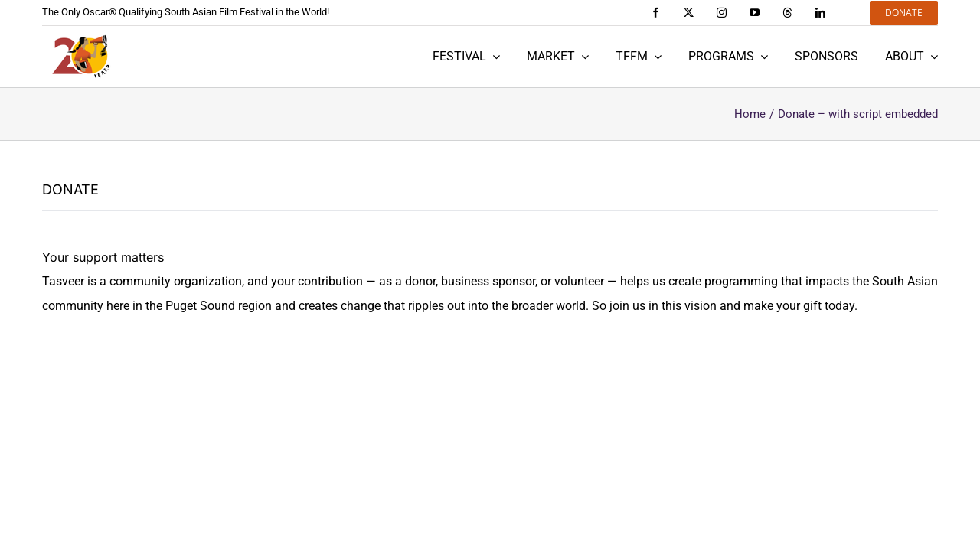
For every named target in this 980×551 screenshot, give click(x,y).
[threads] (787, 13)
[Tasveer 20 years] (80, 57)
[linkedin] (820, 13)
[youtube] (755, 13)
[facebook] (656, 13)
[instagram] (722, 13)
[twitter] (689, 13)
